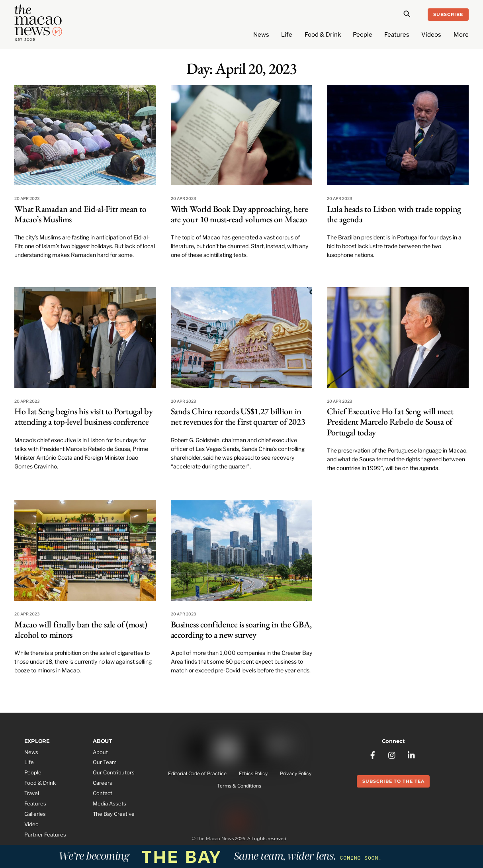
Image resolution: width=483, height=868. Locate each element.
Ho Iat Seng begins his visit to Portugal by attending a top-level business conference (83, 416)
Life (287, 35)
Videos (431, 35)
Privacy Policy (296, 774)
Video (31, 824)
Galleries (35, 814)
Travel (32, 793)
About (100, 752)
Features (397, 35)
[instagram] (392, 754)
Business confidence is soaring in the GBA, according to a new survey (241, 630)
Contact (103, 793)
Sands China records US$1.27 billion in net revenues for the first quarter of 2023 (238, 416)
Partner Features (45, 835)
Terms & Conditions (239, 786)
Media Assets (110, 803)
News (261, 35)
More (461, 35)
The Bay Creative (114, 814)
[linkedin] (412, 754)
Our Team (105, 762)
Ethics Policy (253, 774)
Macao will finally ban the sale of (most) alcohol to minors (81, 630)
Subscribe (448, 14)
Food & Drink (323, 35)
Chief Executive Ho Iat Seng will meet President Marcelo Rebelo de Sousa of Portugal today (390, 422)
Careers (103, 783)
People (363, 35)
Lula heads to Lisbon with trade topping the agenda (394, 214)
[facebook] (373, 754)
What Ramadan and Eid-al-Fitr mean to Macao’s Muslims (80, 214)
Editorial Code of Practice (197, 774)
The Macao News (215, 839)
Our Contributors (114, 772)
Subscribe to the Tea (393, 781)
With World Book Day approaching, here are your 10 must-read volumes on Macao (240, 214)
